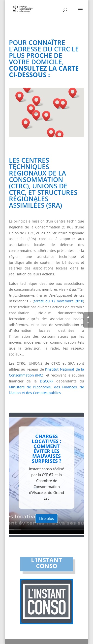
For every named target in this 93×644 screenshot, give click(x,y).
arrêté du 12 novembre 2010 (59, 301)
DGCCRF (47, 381)
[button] (48, 116)
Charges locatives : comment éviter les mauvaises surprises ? (47, 453)
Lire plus (46, 522)
